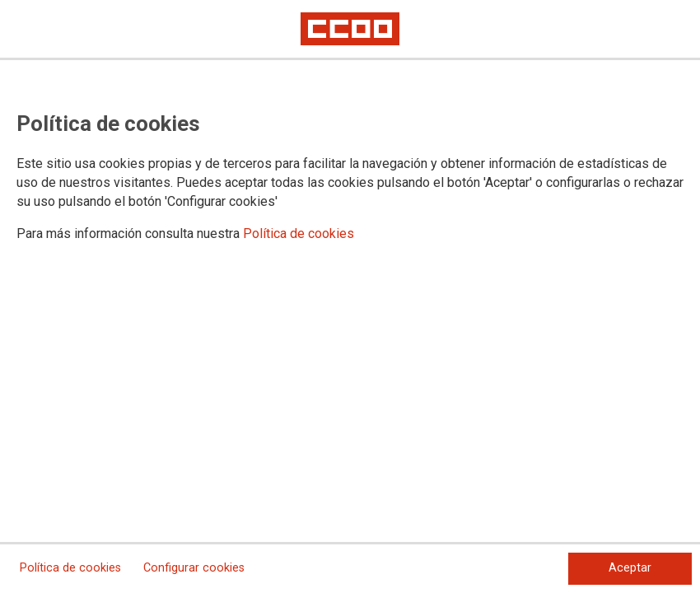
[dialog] (350, 296)
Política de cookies (299, 233)
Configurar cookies (194, 568)
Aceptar (630, 568)
